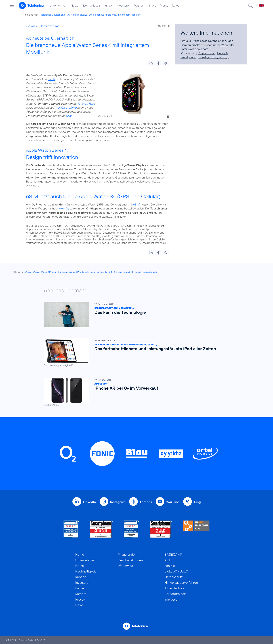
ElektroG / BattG (176, 571)
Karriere (151, 5)
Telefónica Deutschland (53, 15)
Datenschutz (174, 577)
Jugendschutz (174, 588)
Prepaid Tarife (206, 53)
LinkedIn (89, 502)
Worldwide (125, 566)
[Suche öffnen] (251, 5)
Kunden (108, 5)
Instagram (118, 502)
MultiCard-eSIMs (66, 108)
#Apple (28, 272)
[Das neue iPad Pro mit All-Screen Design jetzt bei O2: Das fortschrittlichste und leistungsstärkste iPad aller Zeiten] (135, 353)
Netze (74, 5)
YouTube (173, 502)
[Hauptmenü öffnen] (12, 5)
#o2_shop (118, 272)
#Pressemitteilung (66, 272)
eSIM (137, 204)
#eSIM (104, 272)
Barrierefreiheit (175, 594)
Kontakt (170, 566)
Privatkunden (127, 554)
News (176, 5)
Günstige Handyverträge (214, 57)
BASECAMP (173, 554)
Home (80, 554)
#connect (96, 272)
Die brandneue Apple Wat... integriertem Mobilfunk (115, 15)
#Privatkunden (83, 272)
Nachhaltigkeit (91, 5)
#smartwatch (150, 272)
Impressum (172, 599)
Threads (146, 502)
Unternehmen (58, 5)
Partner (138, 5)
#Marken (52, 272)
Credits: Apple (106, 116)
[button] (151, 63)
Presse (164, 5)
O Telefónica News (77, 15)
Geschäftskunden (130, 560)
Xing (197, 502)
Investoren (124, 5)
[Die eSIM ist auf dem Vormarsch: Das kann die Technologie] (135, 315)
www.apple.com (198, 49)
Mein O (64, 208)
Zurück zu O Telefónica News (43, 26)
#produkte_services (134, 272)
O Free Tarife (87, 104)
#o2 (111, 272)
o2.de (51, 79)
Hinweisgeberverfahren (181, 583)
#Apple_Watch (40, 272)
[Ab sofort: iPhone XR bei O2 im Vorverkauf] (135, 392)
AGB (168, 560)
